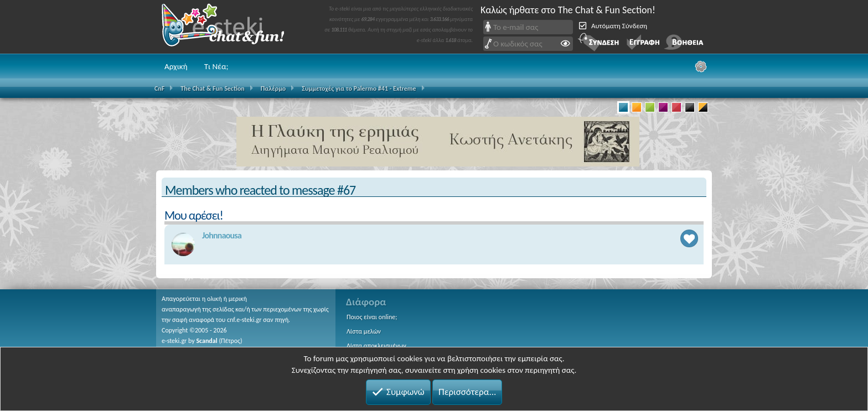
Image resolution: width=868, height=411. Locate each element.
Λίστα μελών (364, 331)
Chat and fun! (231, 27)
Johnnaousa (222, 235)
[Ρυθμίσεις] (701, 66)
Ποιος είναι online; (372, 317)
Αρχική (176, 66)
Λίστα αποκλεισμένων (376, 346)
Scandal (206, 341)
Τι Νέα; (216, 66)
